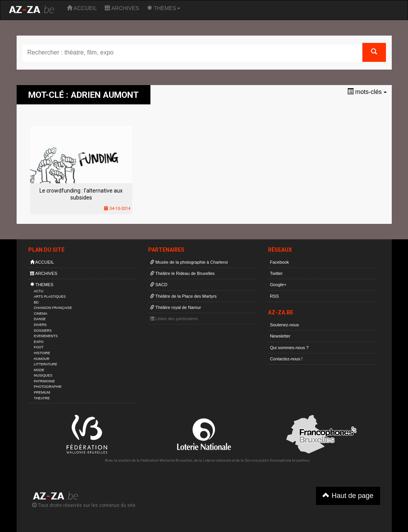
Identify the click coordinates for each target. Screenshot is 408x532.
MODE (39, 370)
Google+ (278, 285)
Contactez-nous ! (286, 359)
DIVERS (40, 325)
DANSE (40, 319)
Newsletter (280, 336)
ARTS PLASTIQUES (50, 297)
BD (36, 302)
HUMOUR (42, 359)
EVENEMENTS (46, 336)
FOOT (39, 347)
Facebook (279, 262)
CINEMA (41, 314)
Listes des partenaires (174, 319)
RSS (274, 296)
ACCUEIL (82, 8)
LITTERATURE (46, 364)
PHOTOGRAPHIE (48, 387)
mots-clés (367, 92)
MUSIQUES (43, 375)
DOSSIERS (43, 331)
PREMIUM (42, 392)
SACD (159, 285)
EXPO (39, 342)
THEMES (164, 8)
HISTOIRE (42, 353)
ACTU (39, 291)
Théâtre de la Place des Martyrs (183, 296)
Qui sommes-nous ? (289, 348)
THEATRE (42, 398)
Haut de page (348, 495)
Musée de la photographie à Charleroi (189, 262)
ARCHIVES (122, 8)
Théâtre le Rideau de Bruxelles (183, 273)
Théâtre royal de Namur (176, 307)
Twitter (276, 273)
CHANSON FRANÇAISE (53, 308)
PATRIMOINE (44, 381)
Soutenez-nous (284, 325)
